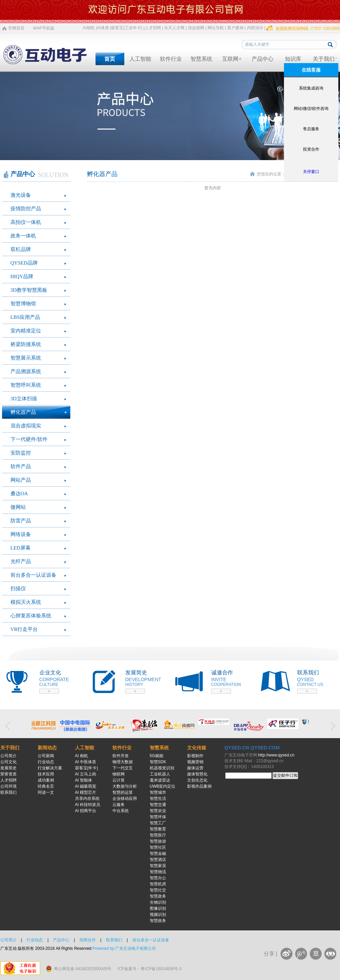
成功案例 (46, 780)
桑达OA (19, 494)
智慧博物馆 (23, 304)
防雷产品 (21, 521)
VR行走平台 (24, 629)
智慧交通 (158, 805)
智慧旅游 (158, 841)
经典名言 (46, 786)
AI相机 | (90, 28)
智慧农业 (158, 811)
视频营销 (195, 762)
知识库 (293, 59)
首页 (110, 59)
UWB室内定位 (163, 786)
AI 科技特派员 (88, 805)
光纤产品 (21, 561)
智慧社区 (158, 847)
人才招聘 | (154, 28)
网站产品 (21, 480)
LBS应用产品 (25, 317)
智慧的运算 (123, 792)
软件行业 (171, 59)
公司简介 (8, 756)
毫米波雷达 (160, 780)
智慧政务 (158, 896)
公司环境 (8, 786)
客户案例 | (236, 28)
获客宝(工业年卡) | (128, 28)
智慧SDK (158, 762)
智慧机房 (158, 884)
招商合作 (88, 940)
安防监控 (21, 453)
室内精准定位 (26, 331)
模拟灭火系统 (26, 602)
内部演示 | (256, 28)
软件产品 (21, 466)
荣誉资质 (8, 774)
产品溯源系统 (26, 371)
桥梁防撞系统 (26, 344)
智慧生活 (158, 799)
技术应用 (46, 774)
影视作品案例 (199, 786)
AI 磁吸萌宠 (86, 786)
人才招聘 (8, 780)
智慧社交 (158, 890)
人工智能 (140, 59)
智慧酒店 (158, 860)
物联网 (119, 774)
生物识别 (158, 902)
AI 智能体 (84, 780)
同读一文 (46, 792)
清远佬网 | (197, 28)
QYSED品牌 (24, 263)
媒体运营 (195, 768)
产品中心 (263, 59)
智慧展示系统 (26, 358)
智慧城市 (158, 792)
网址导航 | (217, 28)
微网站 (18, 507)
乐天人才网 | (175, 28)
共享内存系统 (87, 799)
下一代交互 (123, 768)
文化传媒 (197, 748)
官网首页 (16, 28)
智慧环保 (158, 817)
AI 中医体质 (86, 762)
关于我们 (324, 59)
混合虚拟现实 (26, 426)
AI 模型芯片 (86, 792)
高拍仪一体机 (26, 222)
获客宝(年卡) (87, 768)
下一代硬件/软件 (29, 439)
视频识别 (158, 915)
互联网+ (232, 59)
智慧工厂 (158, 823)
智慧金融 (158, 853)
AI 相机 (82, 756)
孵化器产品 (23, 412)
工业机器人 (160, 774)
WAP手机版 (44, 28)
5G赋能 (157, 756)
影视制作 (195, 756)
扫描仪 (18, 589)
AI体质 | (104, 28)
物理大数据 (123, 762)
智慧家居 (158, 866)
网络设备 (21, 534)
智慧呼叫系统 (26, 385)
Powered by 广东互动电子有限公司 (124, 948)
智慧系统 (201, 59)
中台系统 (121, 811)
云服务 (119, 805)
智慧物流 (158, 872)
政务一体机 (23, 236)
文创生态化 (197, 780)
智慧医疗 (158, 835)
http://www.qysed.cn (276, 755)
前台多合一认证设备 (33, 575)
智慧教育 (158, 829)
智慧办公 (158, 878)
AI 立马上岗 (86, 774)
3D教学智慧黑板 (29, 290)
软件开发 (121, 756)
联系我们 (8, 792)
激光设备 (21, 195)
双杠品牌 (21, 249)
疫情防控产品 (26, 209)
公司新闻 (46, 756)
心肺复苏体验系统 (31, 616)
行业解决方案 (50, 768)
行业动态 (46, 762)
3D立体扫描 (24, 399)
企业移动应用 (125, 799)
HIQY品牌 (22, 276)
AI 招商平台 (86, 811)
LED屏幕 (21, 548)
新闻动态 (47, 748)
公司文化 (8, 762)
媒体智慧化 (197, 774)
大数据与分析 (125, 786)
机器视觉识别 (162, 768)
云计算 (119, 780)
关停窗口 (311, 172)
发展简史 (8, 768)
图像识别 (158, 908)
